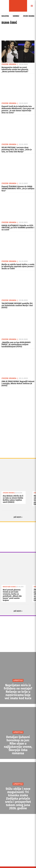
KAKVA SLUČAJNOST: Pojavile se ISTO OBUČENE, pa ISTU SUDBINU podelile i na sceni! (18, 228)
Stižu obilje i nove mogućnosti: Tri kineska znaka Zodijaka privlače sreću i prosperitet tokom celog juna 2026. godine (18, 798)
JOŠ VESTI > (18, 517)
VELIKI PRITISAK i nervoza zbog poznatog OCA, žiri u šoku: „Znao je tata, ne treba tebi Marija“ (17, 150)
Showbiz (16, 16)
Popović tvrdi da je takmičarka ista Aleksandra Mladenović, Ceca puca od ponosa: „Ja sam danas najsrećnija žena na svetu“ (18, 109)
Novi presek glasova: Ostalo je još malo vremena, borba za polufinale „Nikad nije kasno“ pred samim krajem (12, 595)
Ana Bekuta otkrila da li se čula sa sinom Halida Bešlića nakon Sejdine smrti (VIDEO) (13, 499)
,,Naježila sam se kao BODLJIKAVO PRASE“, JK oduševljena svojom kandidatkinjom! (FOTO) (16, 344)
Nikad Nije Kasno (9, 587)
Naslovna (5, 16)
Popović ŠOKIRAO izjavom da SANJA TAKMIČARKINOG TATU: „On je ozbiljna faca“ (18, 189)
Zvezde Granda (29, 16)
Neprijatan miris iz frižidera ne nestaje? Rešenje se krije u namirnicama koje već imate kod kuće (18, 692)
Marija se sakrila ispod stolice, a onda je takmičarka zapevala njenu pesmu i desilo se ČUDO (18, 266)
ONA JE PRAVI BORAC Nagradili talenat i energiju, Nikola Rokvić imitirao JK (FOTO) (18, 383)
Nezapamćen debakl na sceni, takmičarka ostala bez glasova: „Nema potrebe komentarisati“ (15, 69)
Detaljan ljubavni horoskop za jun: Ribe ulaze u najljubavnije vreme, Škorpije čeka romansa (18, 745)
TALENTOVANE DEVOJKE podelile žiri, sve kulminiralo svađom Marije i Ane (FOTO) (17, 305)
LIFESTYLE (18, 680)
